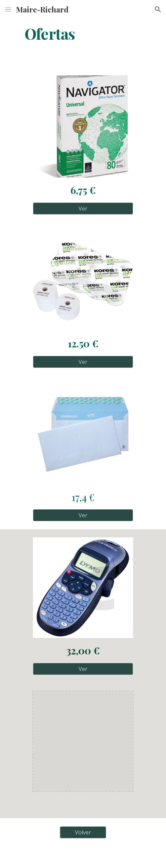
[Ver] (83, 209)
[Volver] (83, 832)
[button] (8, 9)
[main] (83, 33)
